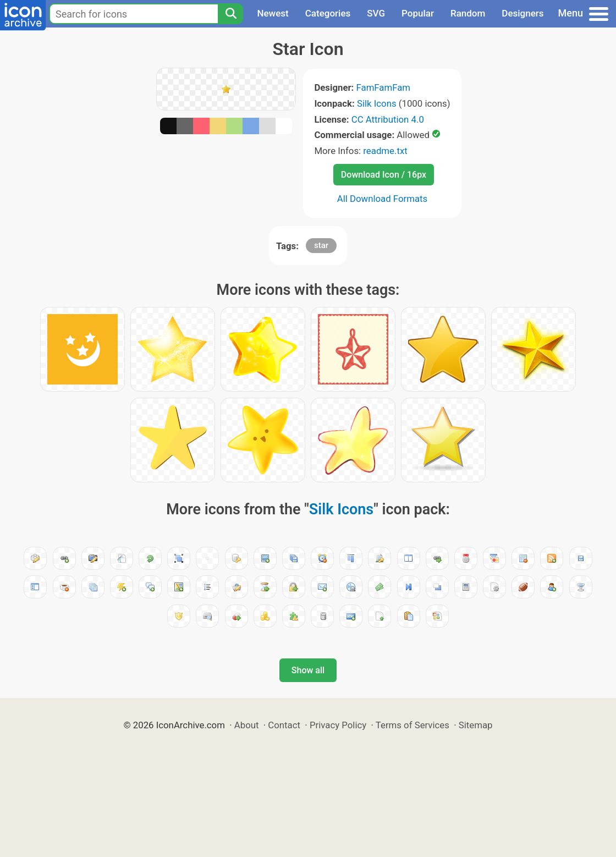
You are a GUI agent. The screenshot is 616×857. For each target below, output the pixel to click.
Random (468, 13)
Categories (328, 13)
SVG (376, 13)
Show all (308, 670)
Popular (418, 13)
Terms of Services (413, 725)
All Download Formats (383, 199)
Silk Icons (377, 103)
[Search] (230, 14)
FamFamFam (384, 87)
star (321, 245)
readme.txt (385, 151)
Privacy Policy (338, 725)
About (247, 725)
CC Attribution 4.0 (388, 119)
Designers (522, 13)
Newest (273, 13)
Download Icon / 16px (384, 175)
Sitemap (476, 725)
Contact (284, 725)
